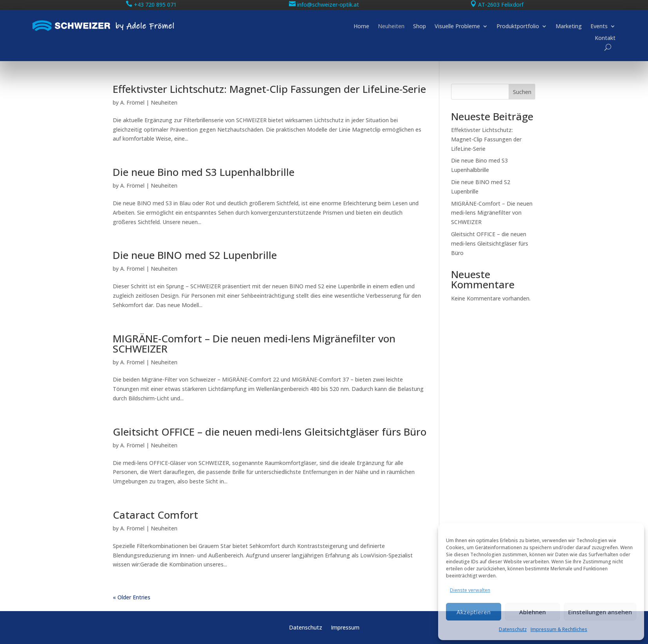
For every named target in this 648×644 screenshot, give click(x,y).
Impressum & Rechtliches (559, 629)
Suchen (522, 92)
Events (599, 27)
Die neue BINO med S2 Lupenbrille (195, 255)
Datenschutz (513, 629)
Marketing (569, 27)
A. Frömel (132, 102)
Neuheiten (391, 27)
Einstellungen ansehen (600, 612)
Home (361, 27)
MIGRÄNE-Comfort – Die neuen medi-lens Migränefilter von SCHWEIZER (254, 344)
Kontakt (605, 38)
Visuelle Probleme (457, 27)
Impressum (345, 628)
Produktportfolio (518, 27)
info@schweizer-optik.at (328, 5)
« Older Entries (132, 597)
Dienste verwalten (470, 590)
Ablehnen (532, 612)
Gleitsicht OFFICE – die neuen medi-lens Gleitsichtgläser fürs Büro (270, 432)
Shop (420, 27)
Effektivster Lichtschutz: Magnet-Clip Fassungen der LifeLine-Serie (269, 89)
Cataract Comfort (155, 515)
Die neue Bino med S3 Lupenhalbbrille (204, 172)
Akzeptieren (474, 612)
